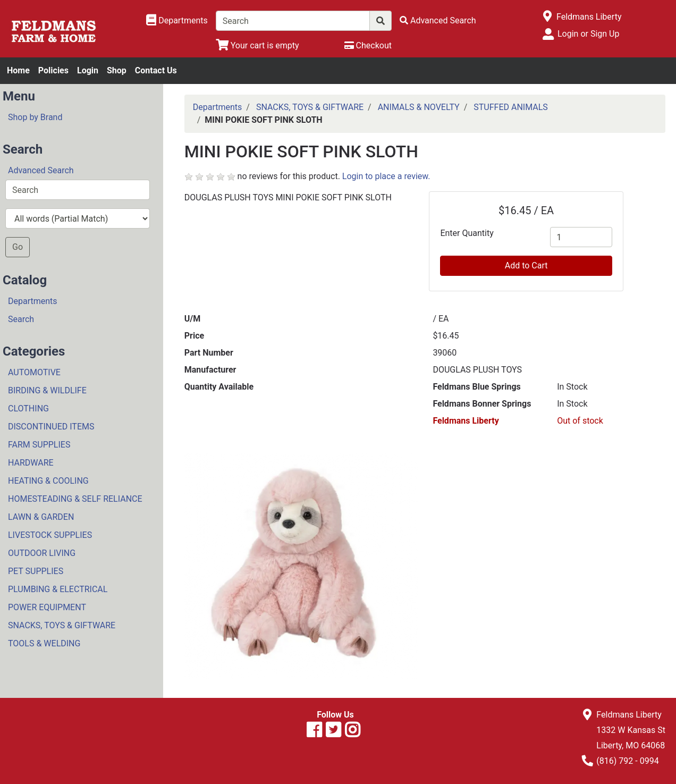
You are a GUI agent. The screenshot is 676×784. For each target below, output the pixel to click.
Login (88, 70)
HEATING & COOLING (48, 481)
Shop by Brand (35, 117)
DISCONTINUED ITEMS (51, 427)
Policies (53, 70)
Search (21, 319)
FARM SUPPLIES (39, 445)
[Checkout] (368, 45)
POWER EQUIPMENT (47, 607)
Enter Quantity (467, 233)
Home (18, 70)
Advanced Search (41, 170)
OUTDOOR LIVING (42, 553)
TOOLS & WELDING (44, 643)
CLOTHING (28, 408)
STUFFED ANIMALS (511, 107)
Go (18, 247)
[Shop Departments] (177, 21)
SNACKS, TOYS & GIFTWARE (62, 625)
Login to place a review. (386, 176)
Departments (33, 301)
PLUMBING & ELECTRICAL (58, 589)
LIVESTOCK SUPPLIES (50, 535)
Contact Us (156, 70)
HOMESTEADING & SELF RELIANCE (75, 499)
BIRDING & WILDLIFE (47, 390)
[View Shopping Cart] (257, 45)
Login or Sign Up (588, 34)
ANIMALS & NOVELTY (419, 107)
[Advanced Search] (438, 20)
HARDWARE (31, 463)
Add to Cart (526, 265)
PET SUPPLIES (36, 571)
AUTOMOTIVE (34, 372)
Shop (117, 70)
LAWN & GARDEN (41, 517)
